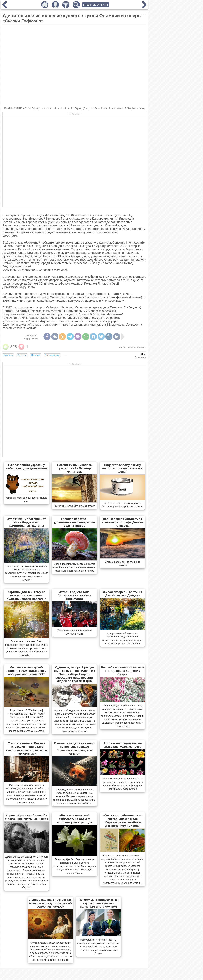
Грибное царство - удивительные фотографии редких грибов (74, 522)
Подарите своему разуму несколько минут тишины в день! (123, 468)
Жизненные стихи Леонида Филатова (75, 506)
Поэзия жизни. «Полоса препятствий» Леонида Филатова (74, 468)
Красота (8, 355)
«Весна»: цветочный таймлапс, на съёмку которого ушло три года (74, 819)
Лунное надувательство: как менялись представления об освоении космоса (50, 903)
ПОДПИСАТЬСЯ (96, 5)
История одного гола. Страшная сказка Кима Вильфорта (75, 595)
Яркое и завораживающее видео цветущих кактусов (122, 745)
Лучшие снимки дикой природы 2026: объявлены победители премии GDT (26, 671)
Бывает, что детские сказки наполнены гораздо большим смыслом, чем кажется (75, 748)
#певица (142, 347)
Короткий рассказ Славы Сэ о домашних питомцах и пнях (26, 817)
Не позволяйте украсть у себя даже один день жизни (26, 467)
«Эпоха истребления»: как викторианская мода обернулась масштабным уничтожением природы (122, 821)
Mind (144, 354)
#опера (132, 347)
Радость (22, 355)
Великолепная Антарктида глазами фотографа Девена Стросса (123, 522)
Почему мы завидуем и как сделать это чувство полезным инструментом (99, 903)
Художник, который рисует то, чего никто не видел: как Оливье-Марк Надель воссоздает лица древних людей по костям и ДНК (74, 674)
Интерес (36, 355)
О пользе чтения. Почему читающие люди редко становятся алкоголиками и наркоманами (26, 748)
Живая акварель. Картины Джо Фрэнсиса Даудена (122, 594)
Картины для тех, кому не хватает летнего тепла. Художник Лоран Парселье (26, 595)
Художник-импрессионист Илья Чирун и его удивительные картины (26, 522)
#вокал (123, 347)
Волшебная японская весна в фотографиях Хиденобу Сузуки (123, 671)
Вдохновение (52, 355)
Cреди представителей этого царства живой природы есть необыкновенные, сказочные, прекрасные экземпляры (75, 567)
